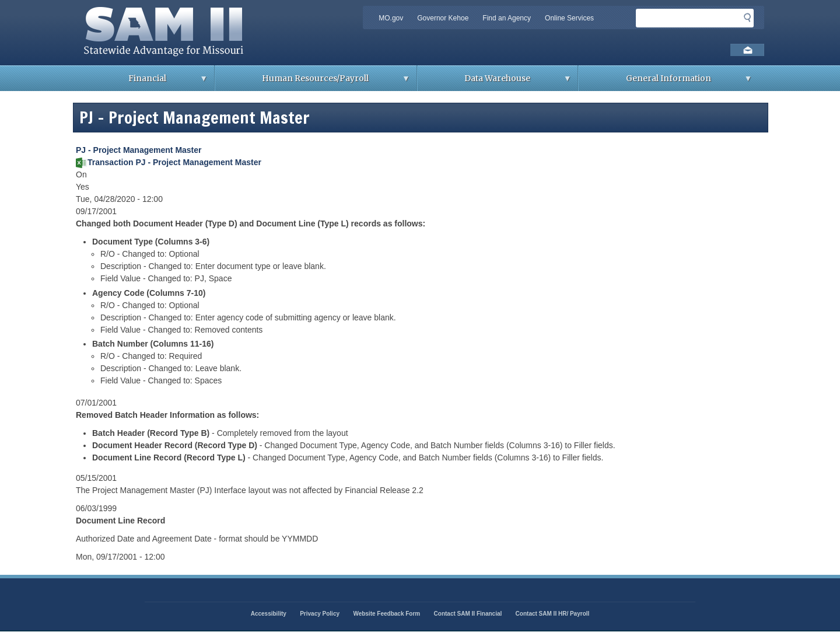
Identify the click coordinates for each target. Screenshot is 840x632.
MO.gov (391, 18)
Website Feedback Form (386, 614)
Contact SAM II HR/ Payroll (553, 614)
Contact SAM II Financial (468, 614)
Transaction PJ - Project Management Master (174, 162)
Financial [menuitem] (145, 82)
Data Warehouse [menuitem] (495, 82)
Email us (747, 50)
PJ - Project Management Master (139, 150)
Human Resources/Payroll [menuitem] (313, 82)
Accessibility (269, 614)
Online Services (569, 18)
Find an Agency (507, 18)
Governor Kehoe (443, 18)
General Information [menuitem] (665, 82)
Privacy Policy (320, 614)
